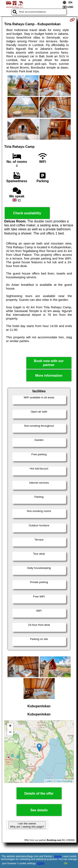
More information (49, 376)
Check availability (27, 213)
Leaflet (49, 781)
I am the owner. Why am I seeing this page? (27, 825)
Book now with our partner (49, 363)
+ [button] (10, 726)
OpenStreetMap (64, 781)
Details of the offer (39, 793)
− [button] (10, 733)
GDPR (41, 863)
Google (58, 856)
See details (39, 810)
